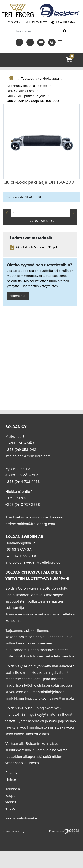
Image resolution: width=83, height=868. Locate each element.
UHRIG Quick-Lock (21, 91)
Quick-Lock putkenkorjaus (26, 96)
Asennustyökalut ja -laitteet (27, 86)
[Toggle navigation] (60, 42)
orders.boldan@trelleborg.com (30, 524)
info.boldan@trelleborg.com (28, 456)
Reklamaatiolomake (21, 818)
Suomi (15, 22)
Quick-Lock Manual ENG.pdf (37, 247)
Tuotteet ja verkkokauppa (40, 79)
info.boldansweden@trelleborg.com (34, 562)
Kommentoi (18, 296)
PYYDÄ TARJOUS (41, 221)
